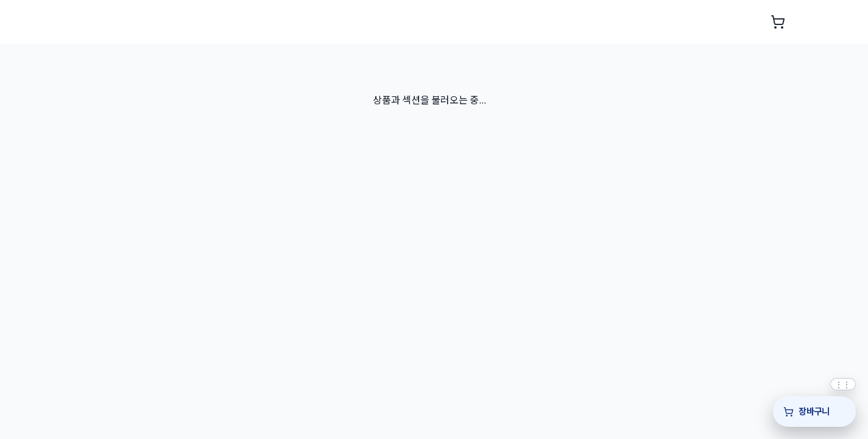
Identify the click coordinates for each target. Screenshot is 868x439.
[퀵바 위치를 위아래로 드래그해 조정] (843, 384)
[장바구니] (814, 412)
